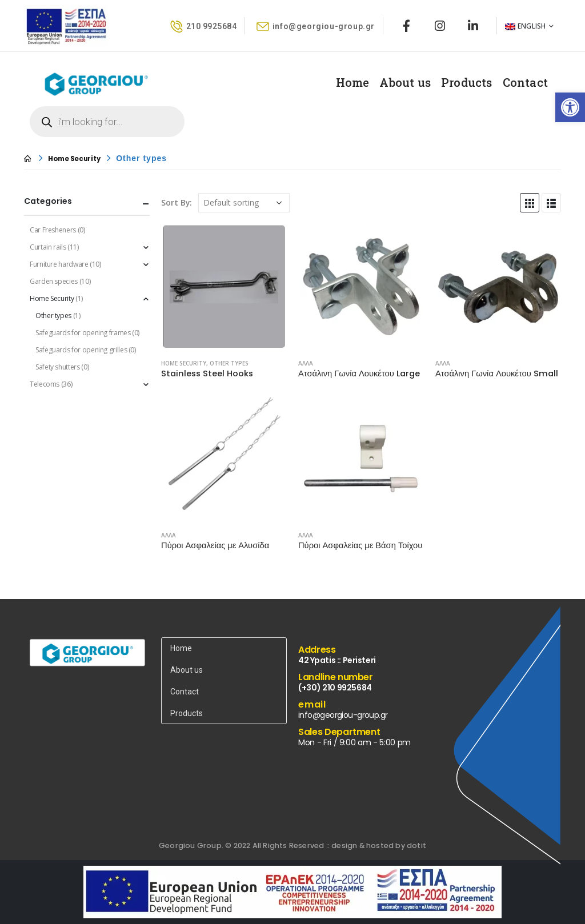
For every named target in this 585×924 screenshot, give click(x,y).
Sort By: (177, 202)
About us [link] (405, 82)
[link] (570, 107)
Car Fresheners (53, 230)
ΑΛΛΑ (306, 363)
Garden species (54, 281)
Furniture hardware (59, 264)
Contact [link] (525, 82)
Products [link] (467, 82)
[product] (224, 287)
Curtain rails (48, 247)
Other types (229, 363)
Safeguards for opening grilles (81, 350)
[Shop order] (244, 203)
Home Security (184, 363)
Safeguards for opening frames (83, 333)
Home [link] (353, 82)
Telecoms (45, 384)
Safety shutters (58, 367)
